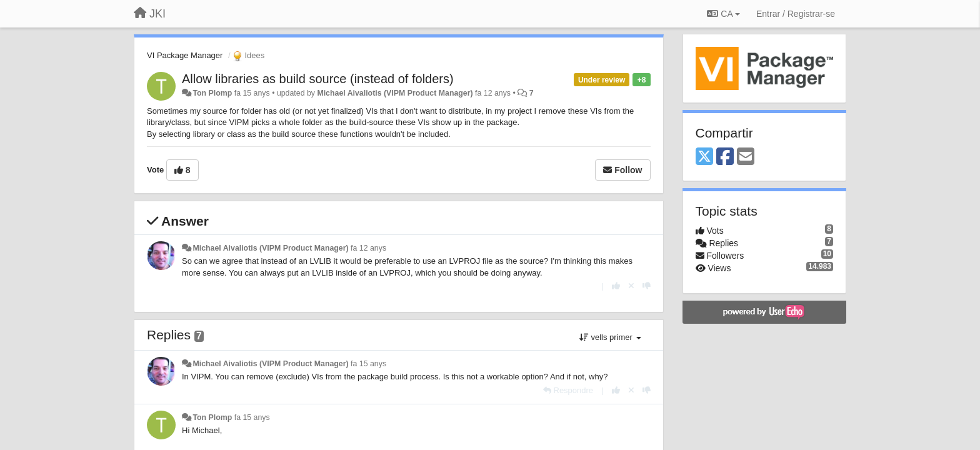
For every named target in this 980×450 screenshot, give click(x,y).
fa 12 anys (368, 248)
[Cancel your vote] (631, 286)
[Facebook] (725, 157)
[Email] (746, 157)
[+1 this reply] (616, 286)
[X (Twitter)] (704, 157)
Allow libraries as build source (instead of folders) (318, 79)
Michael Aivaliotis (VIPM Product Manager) (395, 93)
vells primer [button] (610, 337)
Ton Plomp (212, 93)
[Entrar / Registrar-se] (796, 14)
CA (723, 14)
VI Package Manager (185, 55)
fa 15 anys (368, 364)
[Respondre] (568, 390)
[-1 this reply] (647, 286)
